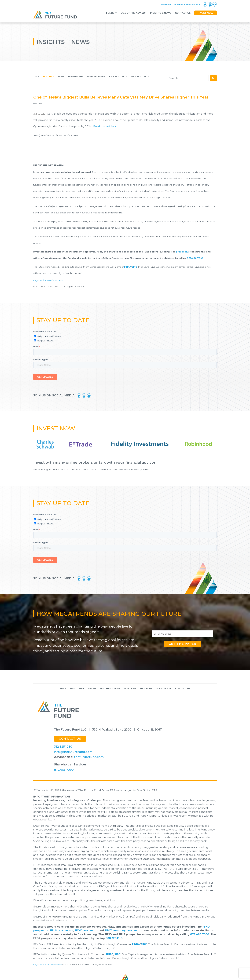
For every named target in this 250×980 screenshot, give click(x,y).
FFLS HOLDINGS (118, 77)
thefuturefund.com (89, 757)
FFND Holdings (96, 77)
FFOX (81, 688)
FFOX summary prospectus (123, 931)
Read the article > (105, 126)
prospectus (183, 252)
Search (213, 78)
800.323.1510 (114, 938)
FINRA (128, 267)
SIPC (134, 267)
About (92, 688)
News (61, 77)
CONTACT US (70, 739)
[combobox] (188, 78)
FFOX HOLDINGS (140, 77)
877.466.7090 (195, 258)
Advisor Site (164, 688)
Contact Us (183, 688)
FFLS (72, 688)
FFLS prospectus (62, 931)
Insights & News (110, 688)
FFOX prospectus (86, 931)
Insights (49, 77)
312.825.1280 (63, 747)
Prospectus (76, 77)
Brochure (146, 688)
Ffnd (63, 688)
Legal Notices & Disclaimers (48, 280)
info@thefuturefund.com (73, 752)
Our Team (130, 688)
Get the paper (182, 644)
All (37, 77)
